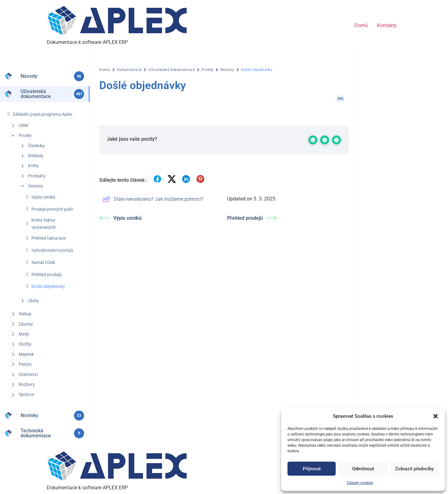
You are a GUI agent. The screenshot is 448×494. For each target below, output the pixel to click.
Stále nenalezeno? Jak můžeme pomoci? (153, 199)
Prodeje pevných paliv (52, 209)
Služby (25, 344)
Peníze (25, 364)
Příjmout (312, 469)
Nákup (25, 314)
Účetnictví (28, 374)
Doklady (36, 156)
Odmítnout (363, 469)
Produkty (37, 176)
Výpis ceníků (43, 197)
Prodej (25, 135)
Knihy (33, 166)
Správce (26, 394)
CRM (23, 125)
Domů (361, 25)
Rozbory (27, 384)
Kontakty (387, 25)
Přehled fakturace (49, 238)
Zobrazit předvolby (414, 469)
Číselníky (36, 146)
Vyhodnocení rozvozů (52, 250)
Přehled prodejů (47, 275)
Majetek (26, 354)
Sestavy (36, 186)
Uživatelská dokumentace (172, 70)
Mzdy (24, 334)
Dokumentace (129, 70)
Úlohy (33, 301)
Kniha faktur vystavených (44, 223)
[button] (436, 416)
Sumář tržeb (43, 262)
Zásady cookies (360, 483)
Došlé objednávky (48, 286)
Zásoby (26, 324)
